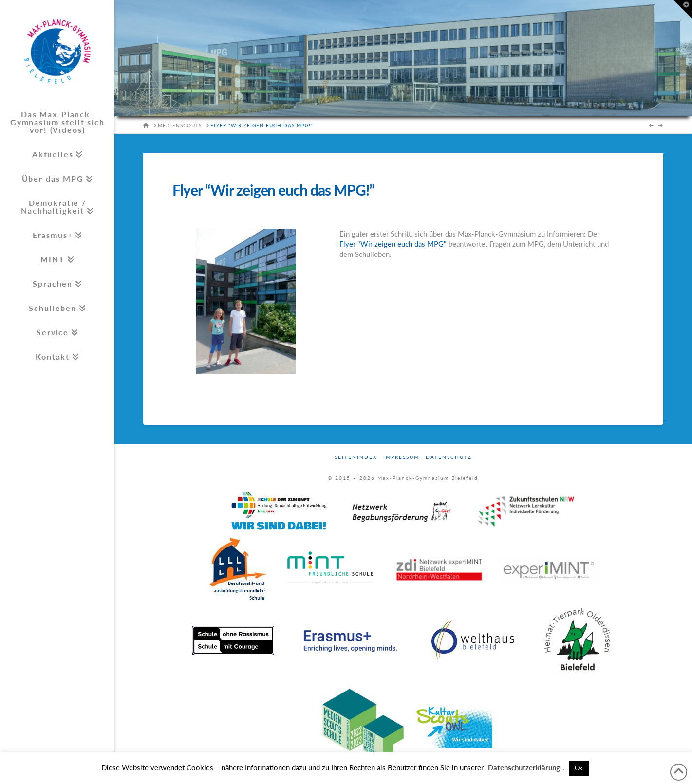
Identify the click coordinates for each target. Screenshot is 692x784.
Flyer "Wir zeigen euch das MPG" (393, 244)
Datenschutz (449, 457)
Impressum (401, 457)
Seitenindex (356, 457)
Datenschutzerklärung (524, 767)
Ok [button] (579, 768)
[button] (683, 9)
